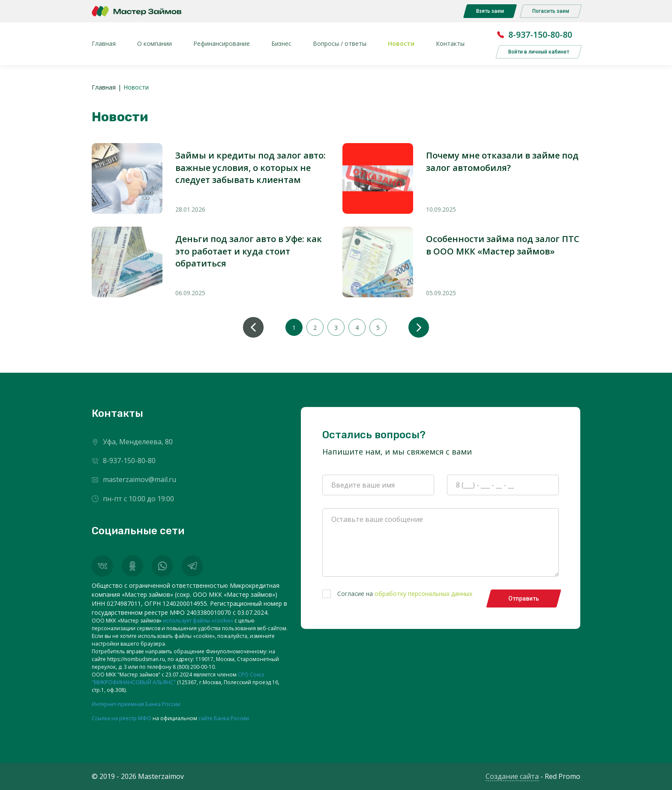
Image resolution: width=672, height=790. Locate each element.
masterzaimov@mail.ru (139, 480)
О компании (154, 43)
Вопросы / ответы (340, 43)
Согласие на (397, 594)
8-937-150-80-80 (540, 34)
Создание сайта (512, 776)
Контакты (450, 43)
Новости (401, 43)
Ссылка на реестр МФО (121, 718)
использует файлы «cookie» (198, 621)
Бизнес (281, 43)
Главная (104, 43)
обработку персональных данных (423, 594)
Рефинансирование (222, 43)
